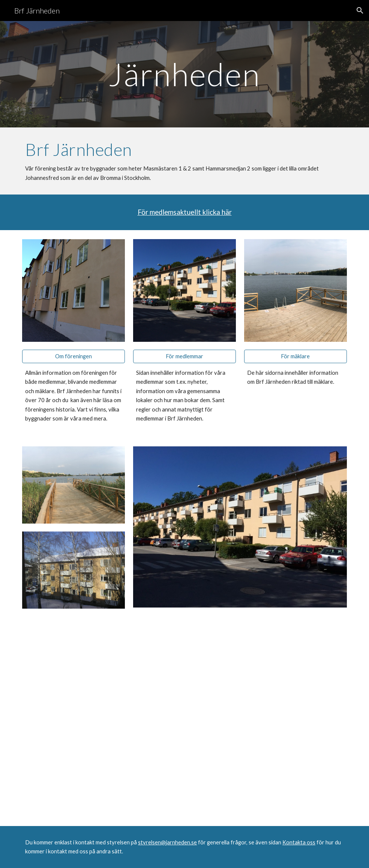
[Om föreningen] (73, 356)
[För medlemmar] (184, 356)
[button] (360, 10)
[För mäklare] (295, 356)
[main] (184, 74)
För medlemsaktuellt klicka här (185, 212)
